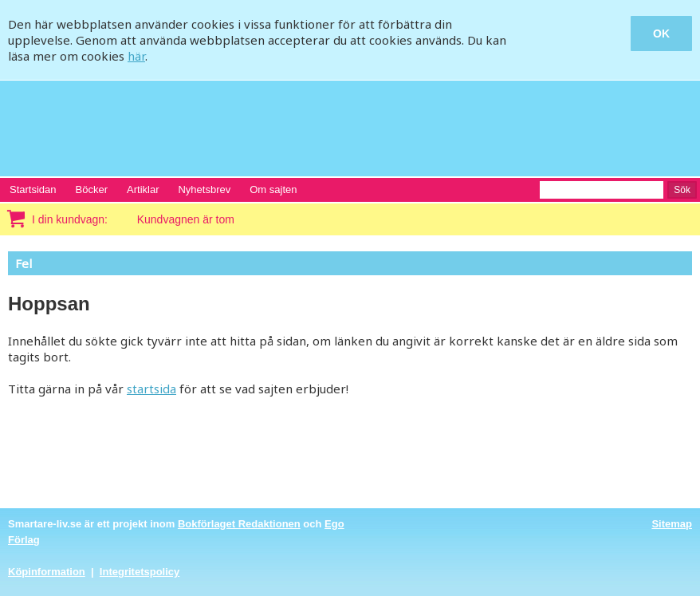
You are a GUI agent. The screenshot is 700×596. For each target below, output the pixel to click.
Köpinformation (47, 572)
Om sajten (273, 189)
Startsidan (33, 189)
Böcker (92, 189)
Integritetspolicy (140, 572)
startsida (151, 389)
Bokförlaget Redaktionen (239, 524)
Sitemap (672, 524)
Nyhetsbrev (204, 189)
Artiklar (143, 189)
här (136, 56)
